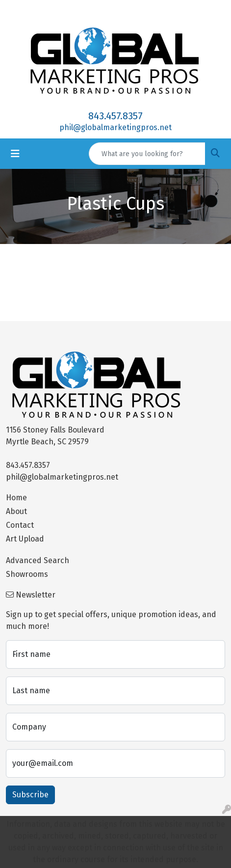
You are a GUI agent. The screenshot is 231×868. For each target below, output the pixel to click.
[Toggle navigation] (15, 154)
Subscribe (30, 795)
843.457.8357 (115, 116)
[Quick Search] (147, 154)
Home (16, 498)
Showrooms (27, 574)
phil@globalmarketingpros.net (115, 127)
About (16, 511)
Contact (20, 525)
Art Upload (25, 539)
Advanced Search (38, 560)
